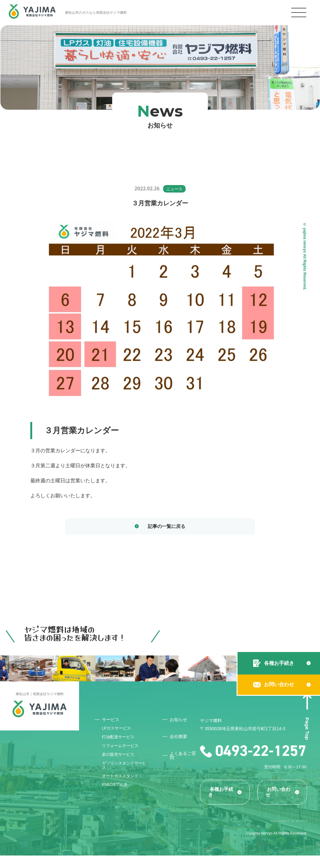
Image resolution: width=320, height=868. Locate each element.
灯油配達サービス (120, 743)
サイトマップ (296, 833)
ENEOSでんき (117, 800)
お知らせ (180, 722)
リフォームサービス (122, 754)
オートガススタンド (122, 790)
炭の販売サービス (120, 764)
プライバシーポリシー (254, 833)
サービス (112, 722)
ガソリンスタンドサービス (125, 777)
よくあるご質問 (185, 758)
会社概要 (180, 739)
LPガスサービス (119, 732)
